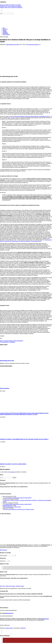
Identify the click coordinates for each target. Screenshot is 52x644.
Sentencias (36, 45)
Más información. (4, 550)
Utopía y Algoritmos (5, 388)
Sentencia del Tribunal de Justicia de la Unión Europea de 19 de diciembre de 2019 (32, 116)
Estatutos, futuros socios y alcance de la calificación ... (12, 7)
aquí (9, 118)
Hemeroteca (5, 33)
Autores (4, 30)
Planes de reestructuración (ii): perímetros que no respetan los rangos (19, 509)
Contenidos (5, 32)
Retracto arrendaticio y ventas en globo (12, 507)
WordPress (23, 628)
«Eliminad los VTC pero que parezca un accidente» (11, 6)
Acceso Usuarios (6, 34)
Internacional (31, 45)
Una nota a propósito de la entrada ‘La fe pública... (11, 5)
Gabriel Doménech (7, 506)
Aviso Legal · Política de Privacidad (7, 586)
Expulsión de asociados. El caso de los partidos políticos (13, 464)
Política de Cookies (20, 586)
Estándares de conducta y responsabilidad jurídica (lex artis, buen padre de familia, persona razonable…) (24, 439)
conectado (12, 472)
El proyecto (5, 29)
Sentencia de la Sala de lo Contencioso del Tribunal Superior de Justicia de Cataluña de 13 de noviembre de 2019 (26, 240)
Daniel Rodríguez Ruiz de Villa (13, 45)
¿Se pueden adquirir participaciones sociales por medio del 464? (18, 498)
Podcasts (5, 31)
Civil (27, 45)
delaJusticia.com (9, 613)
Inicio (4, 28)
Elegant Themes (9, 628)
